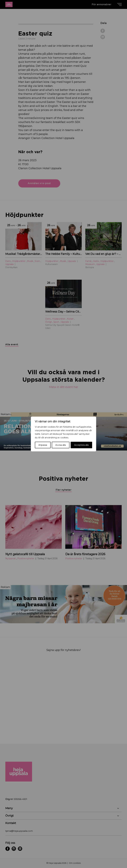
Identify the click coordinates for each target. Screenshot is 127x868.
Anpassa (43, 445)
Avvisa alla (61, 445)
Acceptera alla (81, 445)
